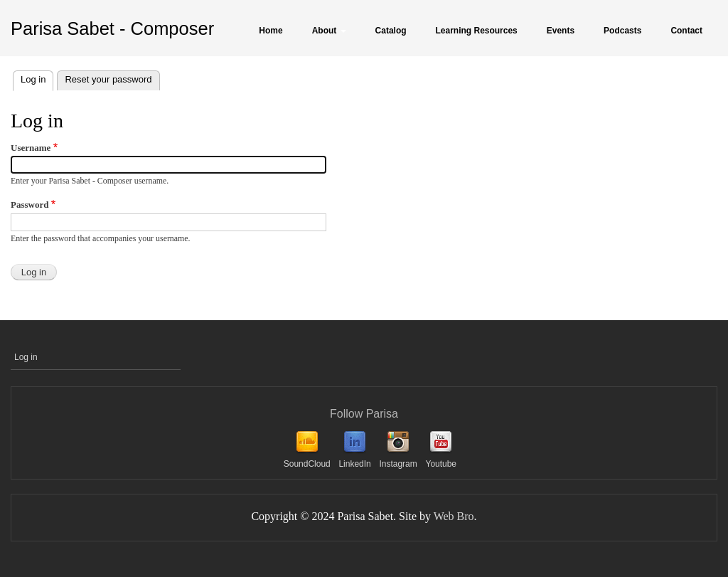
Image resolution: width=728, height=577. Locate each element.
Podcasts (622, 31)
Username (31, 148)
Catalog (391, 31)
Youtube (441, 464)
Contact (686, 31)
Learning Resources (477, 31)
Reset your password (108, 79)
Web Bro (454, 516)
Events (561, 31)
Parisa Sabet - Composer (112, 28)
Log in (37, 78)
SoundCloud (307, 464)
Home (271, 31)
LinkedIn (354, 464)
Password (30, 205)
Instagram (398, 464)
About (329, 31)
